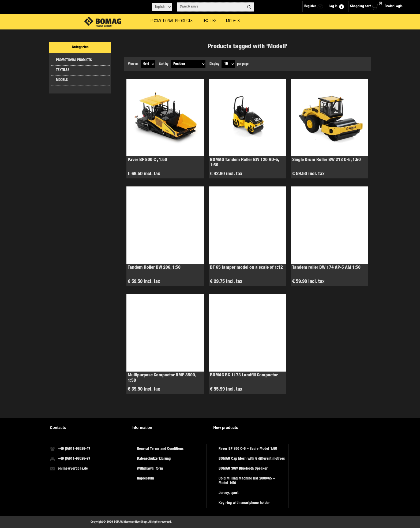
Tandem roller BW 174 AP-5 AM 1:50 (326, 268)
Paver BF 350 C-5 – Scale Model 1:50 (248, 449)
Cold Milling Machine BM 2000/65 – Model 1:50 (247, 481)
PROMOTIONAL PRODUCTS (74, 60)
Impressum (145, 479)
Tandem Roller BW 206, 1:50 (154, 268)
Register (310, 7)
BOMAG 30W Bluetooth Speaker (243, 469)
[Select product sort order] (188, 64)
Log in (333, 7)
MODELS (62, 80)
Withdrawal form (150, 469)
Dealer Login (394, 7)
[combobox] (211, 7)
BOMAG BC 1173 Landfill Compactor (244, 375)
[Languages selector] (162, 7)
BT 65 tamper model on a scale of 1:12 (246, 268)
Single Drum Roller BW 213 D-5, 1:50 (327, 160)
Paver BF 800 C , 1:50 (147, 160)
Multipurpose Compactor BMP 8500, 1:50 (162, 378)
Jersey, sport (228, 493)
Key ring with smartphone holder (244, 503)
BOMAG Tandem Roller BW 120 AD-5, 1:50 (244, 163)
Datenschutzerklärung (154, 459)
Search (249, 7)
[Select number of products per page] (228, 64)
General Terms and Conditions (160, 449)
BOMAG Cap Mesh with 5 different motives (252, 459)
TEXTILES (63, 70)
